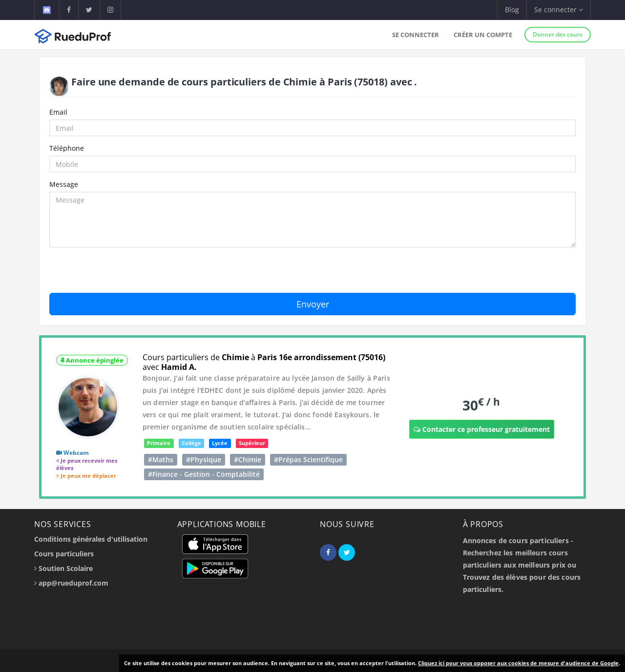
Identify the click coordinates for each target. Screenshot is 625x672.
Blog (512, 10)
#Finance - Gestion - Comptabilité (204, 474)
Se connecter (416, 35)
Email (58, 112)
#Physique (204, 459)
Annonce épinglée (92, 360)
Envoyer (313, 304)
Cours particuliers (64, 554)
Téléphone (67, 148)
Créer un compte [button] (483, 35)
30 (481, 405)
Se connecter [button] (559, 10)
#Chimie (248, 459)
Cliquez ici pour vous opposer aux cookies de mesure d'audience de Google (518, 663)
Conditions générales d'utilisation (91, 539)
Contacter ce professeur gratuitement (482, 429)
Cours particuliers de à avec (264, 362)
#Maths (161, 459)
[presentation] (124, 274)
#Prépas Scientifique (308, 459)
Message (64, 184)
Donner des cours (558, 34)
